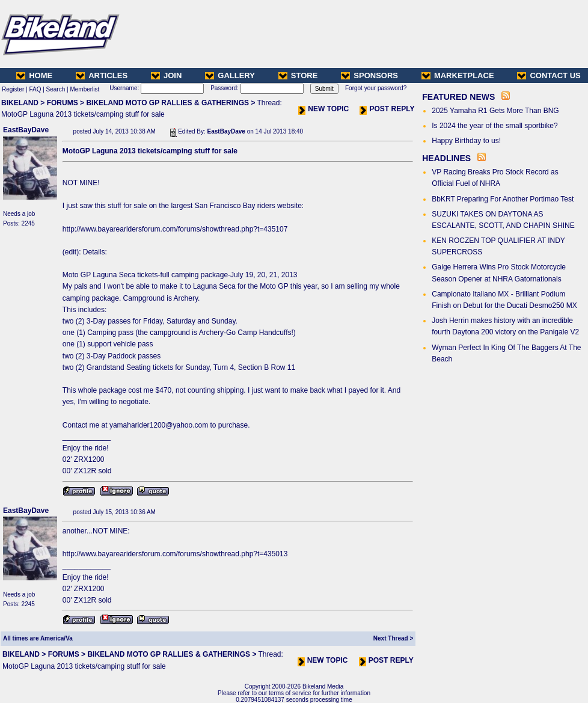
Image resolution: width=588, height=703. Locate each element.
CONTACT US (549, 75)
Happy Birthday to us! (466, 141)
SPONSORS (369, 75)
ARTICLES (102, 75)
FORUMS (63, 103)
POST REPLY (387, 109)
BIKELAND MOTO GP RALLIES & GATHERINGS (167, 103)
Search (56, 89)
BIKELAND (20, 103)
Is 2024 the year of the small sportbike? (495, 126)
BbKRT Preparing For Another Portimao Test (503, 199)
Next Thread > (393, 638)
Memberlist (84, 89)
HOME (34, 75)
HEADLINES (446, 158)
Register (13, 89)
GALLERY (230, 75)
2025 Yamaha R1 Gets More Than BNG (495, 111)
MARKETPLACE (458, 75)
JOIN (166, 75)
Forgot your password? (376, 88)
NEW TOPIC (323, 109)
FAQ (35, 89)
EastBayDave (26, 130)
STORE (298, 75)
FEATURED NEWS (458, 97)
